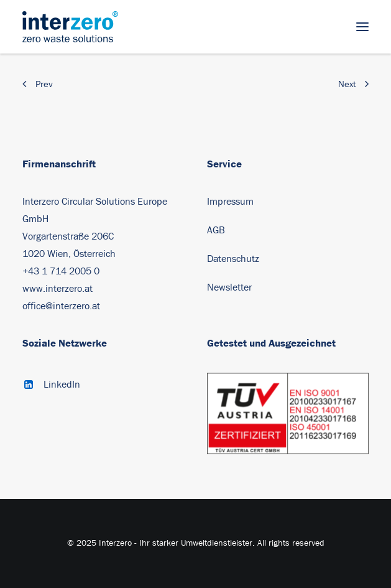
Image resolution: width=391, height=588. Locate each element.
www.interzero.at (57, 289)
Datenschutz (233, 259)
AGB (216, 230)
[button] (362, 27)
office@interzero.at (61, 306)
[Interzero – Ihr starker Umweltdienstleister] (70, 27)
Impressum (230, 202)
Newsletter (229, 287)
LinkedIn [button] (62, 385)
